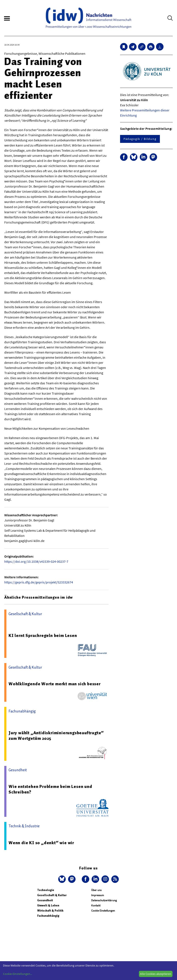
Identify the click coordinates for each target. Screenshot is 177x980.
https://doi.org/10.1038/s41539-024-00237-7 (36, 561)
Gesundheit (45, 900)
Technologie (46, 890)
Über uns (96, 890)
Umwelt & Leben (48, 905)
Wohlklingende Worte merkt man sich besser (55, 684)
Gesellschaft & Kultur (52, 895)
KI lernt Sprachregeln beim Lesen (43, 635)
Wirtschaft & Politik (50, 911)
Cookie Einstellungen (103, 911)
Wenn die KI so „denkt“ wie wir (41, 843)
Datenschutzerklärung (104, 900)
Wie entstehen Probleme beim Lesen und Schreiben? (50, 789)
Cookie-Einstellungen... (18, 974)
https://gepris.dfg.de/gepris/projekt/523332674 (39, 582)
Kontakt (96, 905)
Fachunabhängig (48, 916)
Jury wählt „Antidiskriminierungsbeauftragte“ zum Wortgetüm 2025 (56, 736)
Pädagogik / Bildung (140, 139)
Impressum (98, 895)
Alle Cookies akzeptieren (156, 974)
